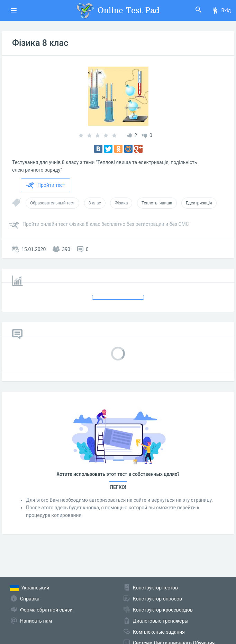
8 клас (95, 203)
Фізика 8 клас (40, 43)
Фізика (121, 203)
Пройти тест (45, 185)
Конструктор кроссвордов (163, 610)
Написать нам (36, 621)
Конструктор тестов (155, 588)
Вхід (221, 10)
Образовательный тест (52, 203)
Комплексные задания (159, 632)
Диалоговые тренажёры (161, 621)
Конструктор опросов (157, 599)
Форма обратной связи (46, 610)
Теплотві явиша (157, 203)
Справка (30, 599)
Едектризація (199, 203)
